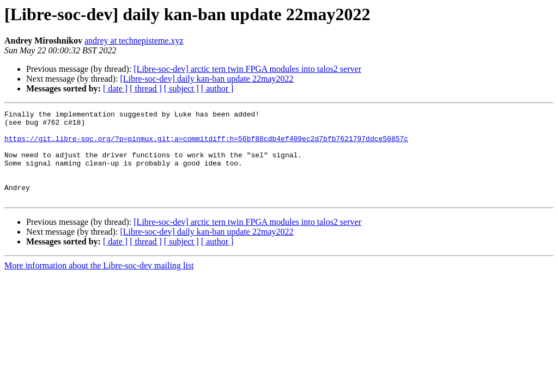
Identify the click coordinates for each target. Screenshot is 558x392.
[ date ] (115, 88)
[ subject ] (181, 88)
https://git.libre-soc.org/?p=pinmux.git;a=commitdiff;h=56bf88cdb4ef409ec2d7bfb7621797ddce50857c (206, 145)
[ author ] (217, 88)
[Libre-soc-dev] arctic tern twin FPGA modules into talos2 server (247, 69)
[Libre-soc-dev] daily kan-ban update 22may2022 (207, 79)
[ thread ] (146, 88)
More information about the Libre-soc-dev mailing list (99, 283)
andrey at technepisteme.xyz (134, 41)
